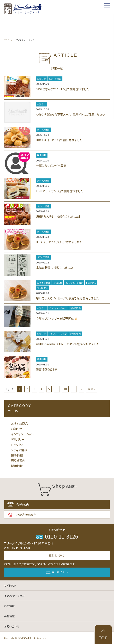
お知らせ (41, 79)
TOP (7, 40)
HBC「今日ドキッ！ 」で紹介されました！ (60, 140)
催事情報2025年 (46, 369)
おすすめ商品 (44, 283)
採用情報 (42, 155)
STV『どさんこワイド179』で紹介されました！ (63, 89)
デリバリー (18, 439)
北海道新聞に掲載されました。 (55, 267)
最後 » (92, 389)
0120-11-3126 (57, 536)
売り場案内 (43, 288)
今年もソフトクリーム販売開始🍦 (57, 318)
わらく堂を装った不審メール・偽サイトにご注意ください (70, 114)
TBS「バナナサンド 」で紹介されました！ (60, 191)
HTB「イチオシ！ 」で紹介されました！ (58, 242)
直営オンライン (57, 555)
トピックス (91, 283)
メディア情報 (55, 79)
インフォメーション (74, 283)
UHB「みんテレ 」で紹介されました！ (58, 216)
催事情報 (42, 359)
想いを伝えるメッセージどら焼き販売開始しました (67, 298)
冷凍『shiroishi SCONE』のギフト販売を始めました (68, 344)
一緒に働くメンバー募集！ (52, 165)
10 (65, 389)
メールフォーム (57, 572)
